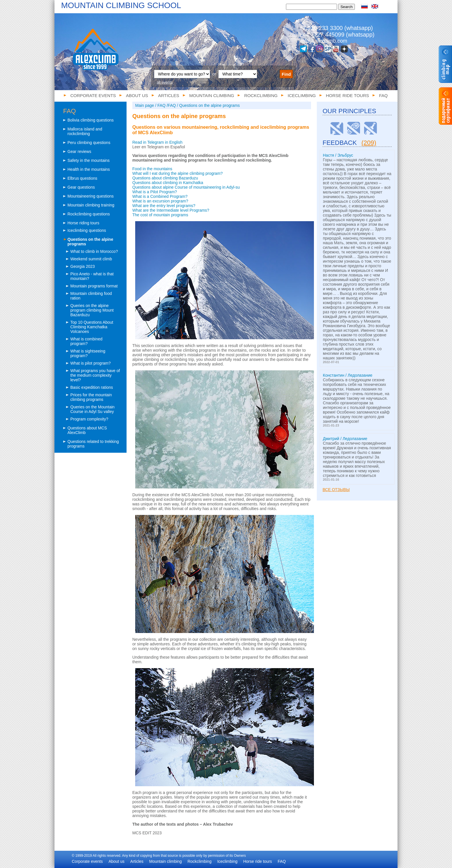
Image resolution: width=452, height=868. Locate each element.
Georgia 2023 (83, 266)
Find (286, 74)
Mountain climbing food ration (91, 296)
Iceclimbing (302, 95)
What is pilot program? (91, 363)
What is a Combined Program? (160, 196)
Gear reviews (79, 151)
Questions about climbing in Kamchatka (168, 183)
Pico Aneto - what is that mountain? (92, 276)
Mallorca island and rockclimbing (85, 131)
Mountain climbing (212, 95)
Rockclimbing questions (89, 214)
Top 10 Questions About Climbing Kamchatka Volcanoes (92, 327)
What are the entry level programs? (164, 206)
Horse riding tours (83, 223)
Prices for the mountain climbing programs (91, 397)
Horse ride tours (348, 95)
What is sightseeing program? (88, 353)
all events (165, 82)
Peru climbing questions (89, 143)
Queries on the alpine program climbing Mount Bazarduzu (92, 310)
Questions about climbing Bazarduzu (165, 178)
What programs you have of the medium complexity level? (95, 375)
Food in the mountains (152, 169)
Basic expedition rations (92, 387)
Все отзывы (336, 490)
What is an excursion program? (160, 201)
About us (137, 95)
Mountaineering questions (91, 196)
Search (346, 7)
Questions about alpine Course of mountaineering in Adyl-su (186, 187)
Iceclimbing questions (87, 230)
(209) (369, 143)
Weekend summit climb (91, 259)
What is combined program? (86, 341)
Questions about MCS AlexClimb (87, 430)
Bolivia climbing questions (91, 120)
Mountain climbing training (91, 205)
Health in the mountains (89, 169)
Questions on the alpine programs (90, 242)
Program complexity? (89, 419)
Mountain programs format (94, 286)
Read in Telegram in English (157, 142)
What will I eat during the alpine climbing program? (178, 173)
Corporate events (93, 95)
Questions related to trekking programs (93, 444)
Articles (169, 95)
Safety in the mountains (88, 160)
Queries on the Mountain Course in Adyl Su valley (92, 409)
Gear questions (81, 187)
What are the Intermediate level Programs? (171, 210)
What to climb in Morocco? (94, 251)
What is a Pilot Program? (155, 192)
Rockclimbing (261, 95)
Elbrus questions (82, 178)
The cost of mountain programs (160, 215)
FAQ (383, 95)
